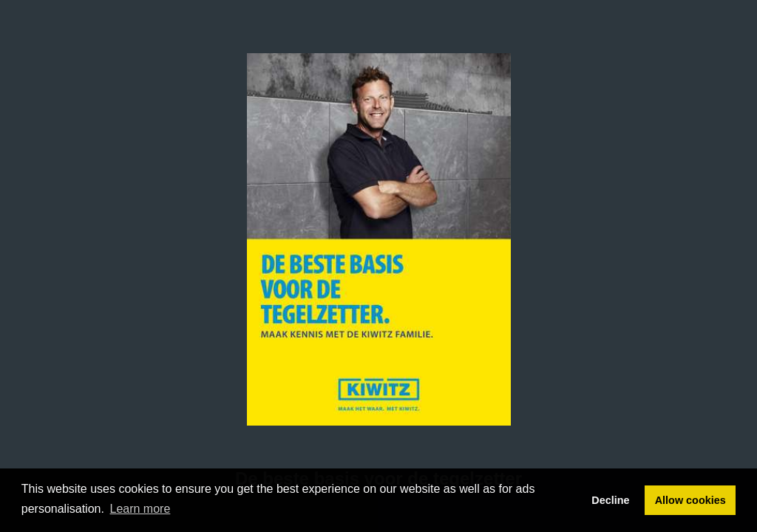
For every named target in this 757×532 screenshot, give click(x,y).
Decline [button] (610, 500)
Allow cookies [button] (690, 500)
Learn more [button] (140, 509)
